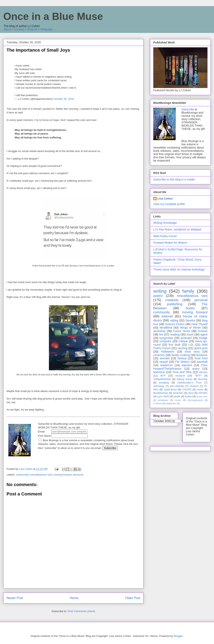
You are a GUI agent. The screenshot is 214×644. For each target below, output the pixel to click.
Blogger (178, 636)
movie (178, 400)
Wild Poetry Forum (165, 236)
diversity (203, 379)
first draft (174, 345)
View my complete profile (169, 204)
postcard (186, 338)
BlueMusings (161, 393)
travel (190, 334)
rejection (187, 365)
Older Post (133, 598)
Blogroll (32, 29)
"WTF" (198, 376)
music (200, 390)
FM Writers (182, 362)
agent (204, 334)
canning (183, 348)
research (180, 376)
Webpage (46, 29)
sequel (164, 362)
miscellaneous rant (41, 475)
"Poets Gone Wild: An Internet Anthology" (179, 269)
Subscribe (188, 109)
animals (165, 358)
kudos (188, 396)
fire (161, 334)
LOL (191, 345)
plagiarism (171, 403)
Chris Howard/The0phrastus (180, 367)
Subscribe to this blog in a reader (174, 179)
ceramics (159, 355)
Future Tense (182, 331)
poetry (158, 296)
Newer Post (15, 598)
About (7, 29)
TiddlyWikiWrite (162, 379)
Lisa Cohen (165, 199)
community (22, 475)
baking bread (184, 379)
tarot (191, 393)
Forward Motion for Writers (170, 243)
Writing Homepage (165, 223)
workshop (159, 331)
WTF (163, 376)
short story (192, 352)
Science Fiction (175, 324)
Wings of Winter (191, 328)
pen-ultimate (177, 386)
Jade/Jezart (170, 390)
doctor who (202, 396)
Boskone (202, 355)
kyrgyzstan (166, 338)
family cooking (180, 355)
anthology (159, 386)
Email (63, 432)
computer (165, 341)
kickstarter (163, 400)
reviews (203, 331)
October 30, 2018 (64, 99)
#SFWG (203, 393)
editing (174, 320)
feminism (178, 393)
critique (183, 341)
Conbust (158, 403)
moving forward (62, 475)
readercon (166, 365)
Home (74, 598)
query (196, 369)
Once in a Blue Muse (53, 16)
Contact (19, 29)
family (188, 291)
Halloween (168, 352)
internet (167, 316)
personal (78, 475)
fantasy (182, 358)
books (190, 308)
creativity (172, 300)
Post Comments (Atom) (81, 611)
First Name (63, 436)
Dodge (203, 338)
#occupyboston (195, 400)
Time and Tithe (182, 372)
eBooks (203, 372)
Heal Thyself (200, 324)
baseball (202, 362)
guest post (201, 348)
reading (175, 334)
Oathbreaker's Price (190, 383)
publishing (175, 304)
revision (194, 386)
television (159, 372)
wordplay (164, 383)
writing (160, 291)
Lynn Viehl (163, 396)
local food (201, 358)
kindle (177, 396)
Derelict (190, 320)
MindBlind (166, 328)
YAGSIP (187, 390)
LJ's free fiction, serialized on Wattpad (177, 229)
